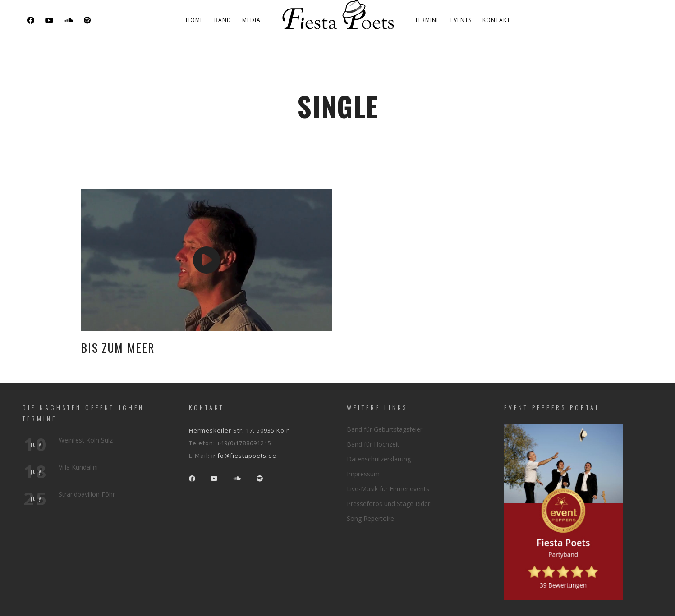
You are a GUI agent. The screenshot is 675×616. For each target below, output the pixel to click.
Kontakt (496, 20)
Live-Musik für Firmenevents (388, 489)
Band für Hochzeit (373, 444)
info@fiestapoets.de (244, 456)
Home (195, 20)
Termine (427, 20)
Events (461, 20)
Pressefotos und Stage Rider (388, 504)
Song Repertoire (370, 518)
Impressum (363, 474)
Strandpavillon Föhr (87, 494)
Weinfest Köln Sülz (86, 440)
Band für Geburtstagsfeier (385, 429)
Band (223, 20)
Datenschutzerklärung (379, 459)
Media (251, 20)
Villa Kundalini (78, 467)
